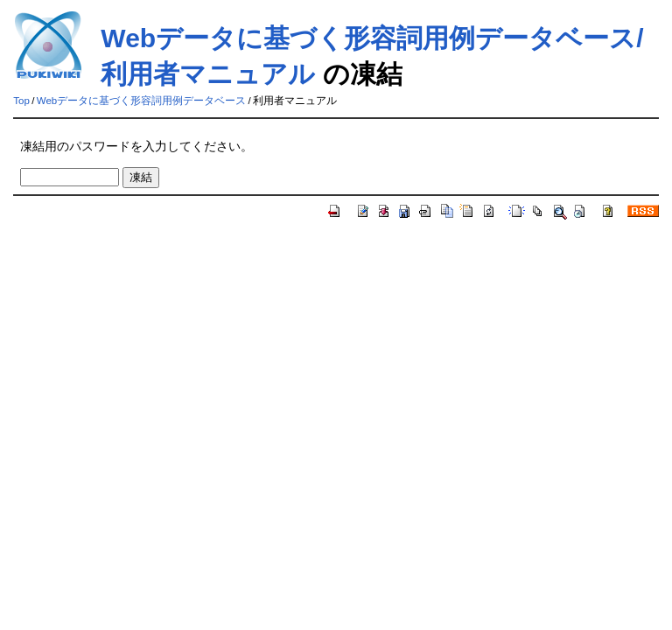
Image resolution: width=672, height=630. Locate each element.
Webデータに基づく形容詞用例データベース (141, 101)
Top (21, 101)
